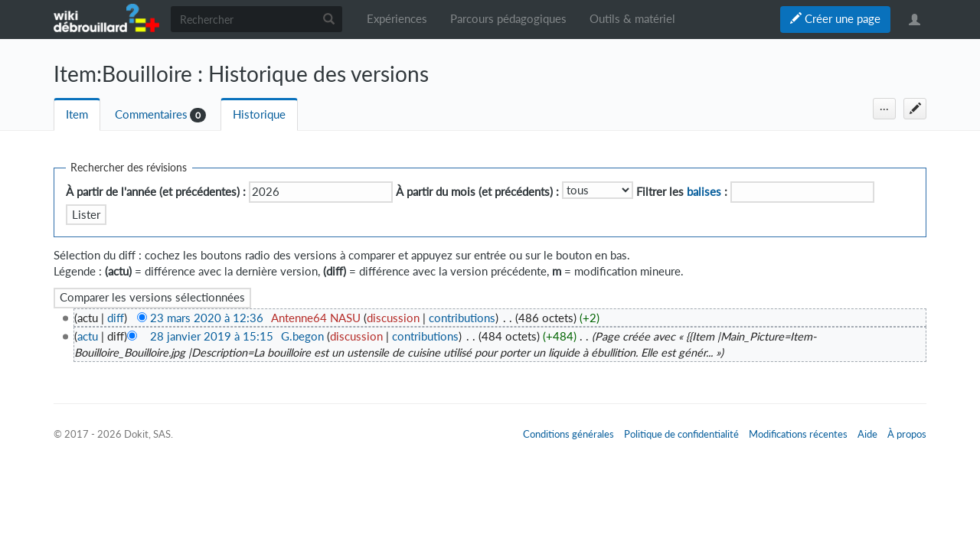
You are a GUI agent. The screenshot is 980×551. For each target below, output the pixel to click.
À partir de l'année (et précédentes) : (156, 192)
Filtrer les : (682, 192)
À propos (907, 434)
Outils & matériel (632, 19)
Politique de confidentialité (681, 434)
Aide (867, 434)
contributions (462, 318)
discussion (393, 318)
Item (77, 114)
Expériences (397, 19)
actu (88, 336)
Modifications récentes (798, 434)
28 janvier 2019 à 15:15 (212, 336)
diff (116, 318)
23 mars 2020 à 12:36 (207, 318)
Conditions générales (568, 434)
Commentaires (151, 114)
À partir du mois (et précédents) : (477, 192)
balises (704, 192)
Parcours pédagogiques (508, 19)
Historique (259, 114)
